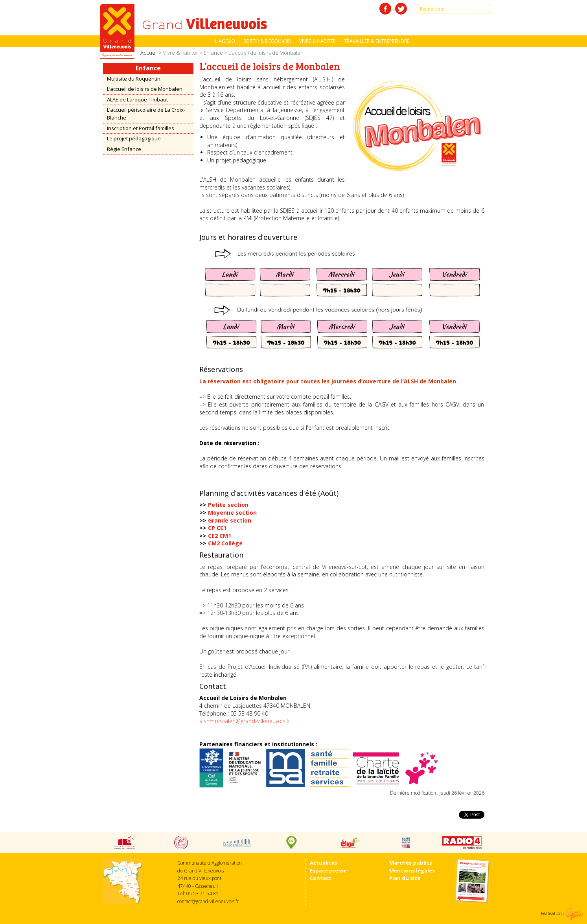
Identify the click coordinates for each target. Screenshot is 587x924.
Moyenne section (232, 513)
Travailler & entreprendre (377, 41)
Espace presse (328, 871)
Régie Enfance (124, 149)
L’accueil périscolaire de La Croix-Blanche (146, 114)
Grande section (230, 520)
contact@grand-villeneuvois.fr (208, 901)
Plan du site (405, 878)
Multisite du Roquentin (134, 79)
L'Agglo (225, 41)
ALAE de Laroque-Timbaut (137, 99)
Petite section (228, 505)
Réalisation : (562, 913)
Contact (321, 878)
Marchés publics (411, 863)
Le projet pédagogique (134, 138)
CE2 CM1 (220, 536)
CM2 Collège (225, 543)
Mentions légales (412, 871)
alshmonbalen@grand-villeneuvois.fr (245, 721)
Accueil (149, 53)
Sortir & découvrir (267, 41)
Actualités (324, 863)
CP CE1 (217, 528)
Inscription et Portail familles (141, 128)
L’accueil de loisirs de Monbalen (145, 89)
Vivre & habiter (317, 41)
